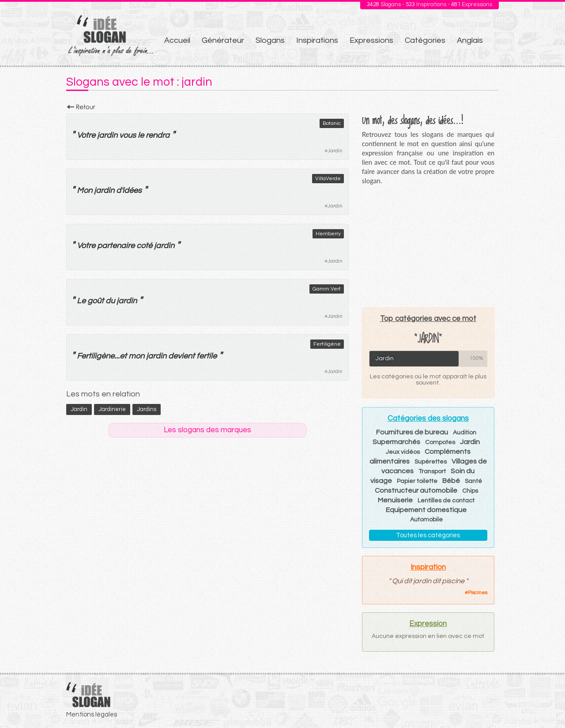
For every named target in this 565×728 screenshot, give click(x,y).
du (110, 301)
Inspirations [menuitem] (317, 40)
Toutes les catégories (428, 535)
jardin (107, 135)
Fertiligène (327, 344)
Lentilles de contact (446, 501)
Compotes (440, 442)
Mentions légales (92, 715)
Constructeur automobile (416, 490)
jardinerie (112, 409)
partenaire (116, 246)
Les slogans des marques (207, 430)
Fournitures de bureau (412, 432)
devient (181, 356)
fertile (207, 356)
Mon (85, 190)
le (141, 135)
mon (136, 356)
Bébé (451, 481)
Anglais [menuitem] (470, 40)
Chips (470, 491)
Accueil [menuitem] (177, 40)
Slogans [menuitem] (270, 40)
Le (81, 301)
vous (128, 135)
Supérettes (431, 462)
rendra (158, 135)
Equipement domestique (426, 510)
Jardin (335, 151)
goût (96, 301)
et (123, 356)
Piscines (478, 593)
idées (132, 190)
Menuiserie (395, 500)
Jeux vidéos (403, 452)
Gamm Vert (327, 289)
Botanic (332, 123)
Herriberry (328, 234)
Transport (432, 472)
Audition (465, 433)
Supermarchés (396, 442)
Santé (473, 481)
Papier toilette (417, 481)
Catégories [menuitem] (425, 40)
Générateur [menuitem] (223, 40)
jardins (147, 409)
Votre (86, 135)
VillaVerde (328, 179)
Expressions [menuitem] (371, 40)
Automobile (426, 520)
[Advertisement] (428, 246)
